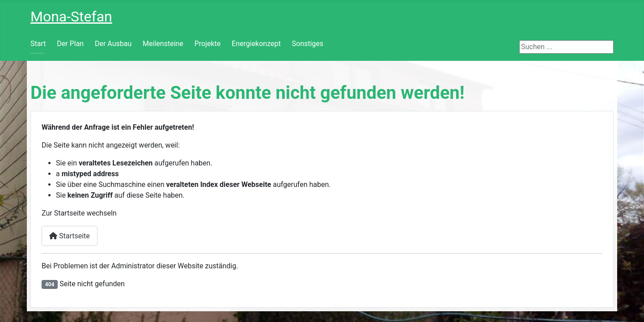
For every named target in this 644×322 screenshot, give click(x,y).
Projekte (208, 44)
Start (38, 44)
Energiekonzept (256, 44)
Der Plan (70, 44)
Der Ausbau (113, 44)
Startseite (70, 236)
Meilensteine (163, 44)
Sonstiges (308, 44)
